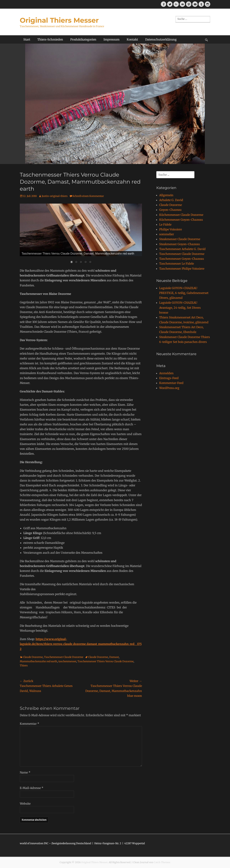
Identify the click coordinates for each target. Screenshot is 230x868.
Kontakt (132, 39)
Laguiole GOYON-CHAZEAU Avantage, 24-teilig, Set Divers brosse (180, 307)
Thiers (24, 665)
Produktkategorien (83, 39)
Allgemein (166, 195)
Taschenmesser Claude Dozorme (64, 657)
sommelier (167, 234)
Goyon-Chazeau (170, 210)
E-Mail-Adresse (32, 788)
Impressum (111, 39)
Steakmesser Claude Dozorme (180, 239)
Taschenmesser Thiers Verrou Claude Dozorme (105, 661)
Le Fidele (165, 224)
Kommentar (29, 724)
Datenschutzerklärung (161, 39)
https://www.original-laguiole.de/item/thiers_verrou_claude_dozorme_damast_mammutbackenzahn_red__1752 (81, 644)
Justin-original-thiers (55, 196)
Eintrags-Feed (169, 378)
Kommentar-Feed (171, 383)
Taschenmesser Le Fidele (177, 264)
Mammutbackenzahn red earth (38, 661)
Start (27, 39)
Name (25, 772)
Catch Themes (162, 862)
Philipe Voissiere (171, 229)
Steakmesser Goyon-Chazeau (180, 244)
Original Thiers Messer (59, 20)
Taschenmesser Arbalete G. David (182, 249)
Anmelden (166, 373)
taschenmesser (67, 661)
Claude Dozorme (33, 657)
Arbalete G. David (171, 200)
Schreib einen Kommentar (88, 196)
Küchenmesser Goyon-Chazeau (181, 220)
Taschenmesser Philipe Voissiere (182, 269)
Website (25, 804)
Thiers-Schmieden (50, 39)
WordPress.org (169, 388)
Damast (114, 657)
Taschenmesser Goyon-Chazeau (182, 259)
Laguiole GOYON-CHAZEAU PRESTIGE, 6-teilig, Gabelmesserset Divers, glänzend (184, 293)
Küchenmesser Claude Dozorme (181, 215)
